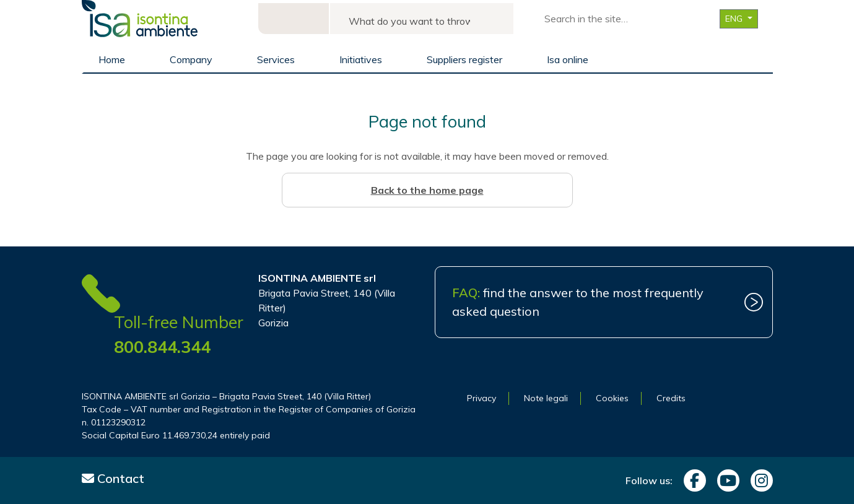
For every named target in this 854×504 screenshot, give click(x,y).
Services (276, 59)
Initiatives (361, 59)
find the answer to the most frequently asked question (578, 302)
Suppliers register (464, 59)
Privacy (481, 398)
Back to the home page (427, 190)
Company (191, 59)
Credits (671, 398)
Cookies (612, 398)
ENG (735, 19)
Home (112, 59)
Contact (113, 478)
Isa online (568, 59)
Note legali (546, 398)
